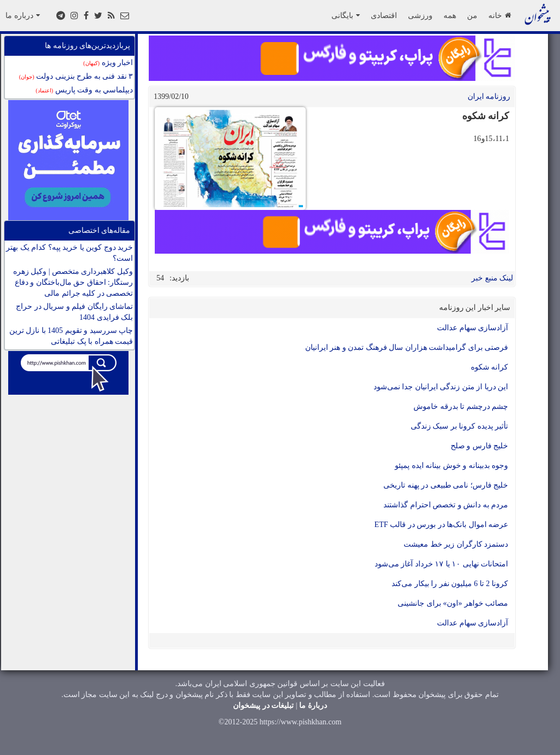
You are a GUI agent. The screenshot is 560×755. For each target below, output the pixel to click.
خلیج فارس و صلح (480, 446)
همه (450, 15)
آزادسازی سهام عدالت (472, 328)
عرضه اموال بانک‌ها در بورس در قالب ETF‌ (441, 525)
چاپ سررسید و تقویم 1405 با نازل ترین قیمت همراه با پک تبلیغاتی (71, 336)
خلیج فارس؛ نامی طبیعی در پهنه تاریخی (446, 485)
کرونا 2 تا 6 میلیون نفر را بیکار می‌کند (450, 584)
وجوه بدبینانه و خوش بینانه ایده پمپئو (451, 466)
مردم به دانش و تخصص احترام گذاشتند (446, 505)
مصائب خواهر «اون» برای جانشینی (453, 603)
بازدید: (179, 278)
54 (160, 278)
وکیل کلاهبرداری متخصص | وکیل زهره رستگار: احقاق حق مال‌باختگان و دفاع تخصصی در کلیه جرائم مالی (73, 282)
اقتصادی (384, 15)
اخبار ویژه (108, 63)
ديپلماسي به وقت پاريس (84, 90)
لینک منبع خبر (492, 278)
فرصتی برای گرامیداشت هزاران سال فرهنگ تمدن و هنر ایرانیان (407, 347)
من (472, 15)
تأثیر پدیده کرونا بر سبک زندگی (460, 426)
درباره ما (23, 15)
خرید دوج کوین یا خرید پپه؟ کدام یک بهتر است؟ (69, 253)
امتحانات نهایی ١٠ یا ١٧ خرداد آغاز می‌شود (442, 564)
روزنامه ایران (489, 96)
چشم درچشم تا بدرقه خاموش (461, 406)
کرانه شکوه (490, 367)
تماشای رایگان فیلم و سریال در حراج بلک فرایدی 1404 (74, 312)
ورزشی (420, 15)
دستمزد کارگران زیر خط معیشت (456, 544)
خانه (500, 15)
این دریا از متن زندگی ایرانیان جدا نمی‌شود (441, 387)
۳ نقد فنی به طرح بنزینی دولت (76, 76)
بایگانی (346, 15)
